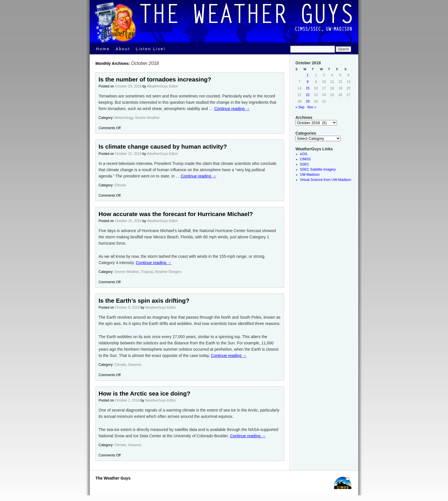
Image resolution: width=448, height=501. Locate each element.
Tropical (147, 272)
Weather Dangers (168, 272)
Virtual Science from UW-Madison (326, 180)
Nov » (312, 107)
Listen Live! (151, 49)
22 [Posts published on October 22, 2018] (308, 95)
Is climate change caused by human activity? (163, 146)
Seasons (135, 365)
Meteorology (124, 118)
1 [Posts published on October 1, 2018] (308, 75)
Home (103, 49)
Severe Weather (147, 118)
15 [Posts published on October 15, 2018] (308, 88)
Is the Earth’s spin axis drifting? (144, 301)
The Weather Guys (113, 478)
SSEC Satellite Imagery (318, 169)
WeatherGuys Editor (163, 86)
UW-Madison (310, 175)
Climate (120, 185)
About (123, 49)
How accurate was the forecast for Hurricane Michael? (176, 214)
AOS (304, 154)
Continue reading (232, 109)
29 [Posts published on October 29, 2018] (308, 101)
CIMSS (305, 159)
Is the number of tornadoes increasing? (155, 79)
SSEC (305, 164)
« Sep (300, 107)
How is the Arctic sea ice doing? (144, 393)
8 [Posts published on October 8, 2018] (308, 82)
